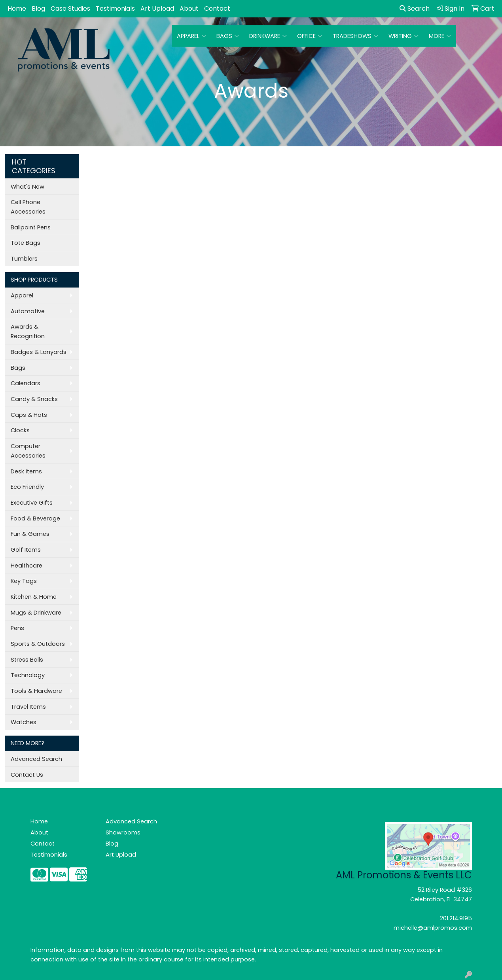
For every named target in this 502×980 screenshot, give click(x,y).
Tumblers (24, 259)
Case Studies (70, 9)
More (440, 36)
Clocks (20, 430)
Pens (17, 628)
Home (17, 9)
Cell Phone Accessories (28, 207)
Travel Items (28, 707)
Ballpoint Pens (31, 227)
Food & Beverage (35, 518)
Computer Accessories (28, 451)
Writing (403, 36)
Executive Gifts (32, 503)
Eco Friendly (27, 487)
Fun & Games (30, 534)
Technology (28, 675)
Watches (24, 722)
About (189, 9)
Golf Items (26, 550)
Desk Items (26, 471)
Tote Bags (26, 243)
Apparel (191, 36)
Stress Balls (27, 660)
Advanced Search (36, 759)
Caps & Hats (29, 415)
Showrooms (123, 832)
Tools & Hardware (36, 691)
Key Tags (24, 581)
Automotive (28, 311)
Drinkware (268, 36)
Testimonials (115, 9)
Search (415, 9)
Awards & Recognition (28, 331)
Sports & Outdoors (38, 644)
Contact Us (27, 775)
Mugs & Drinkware (36, 613)
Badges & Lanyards (39, 352)
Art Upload (157, 9)
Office (310, 36)
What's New (27, 187)
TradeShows (355, 36)
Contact (217, 9)
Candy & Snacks (34, 399)
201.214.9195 (456, 918)
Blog (38, 9)
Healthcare (27, 566)
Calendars (26, 383)
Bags (228, 36)
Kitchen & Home (34, 597)
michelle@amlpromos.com (433, 928)
